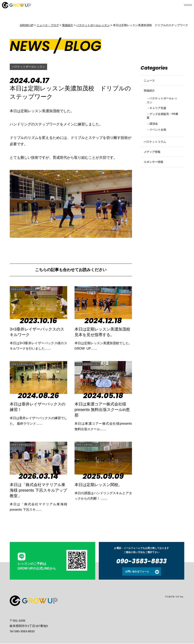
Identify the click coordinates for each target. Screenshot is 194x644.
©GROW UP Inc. (175, 597)
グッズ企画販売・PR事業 (162, 126)
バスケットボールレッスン (31, 67)
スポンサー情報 (156, 183)
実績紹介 (150, 96)
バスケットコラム (157, 156)
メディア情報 (154, 170)
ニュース (150, 82)
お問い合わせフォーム (137, 572)
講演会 (155, 135)
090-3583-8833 (142, 562)
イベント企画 (160, 142)
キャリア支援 (160, 117)
